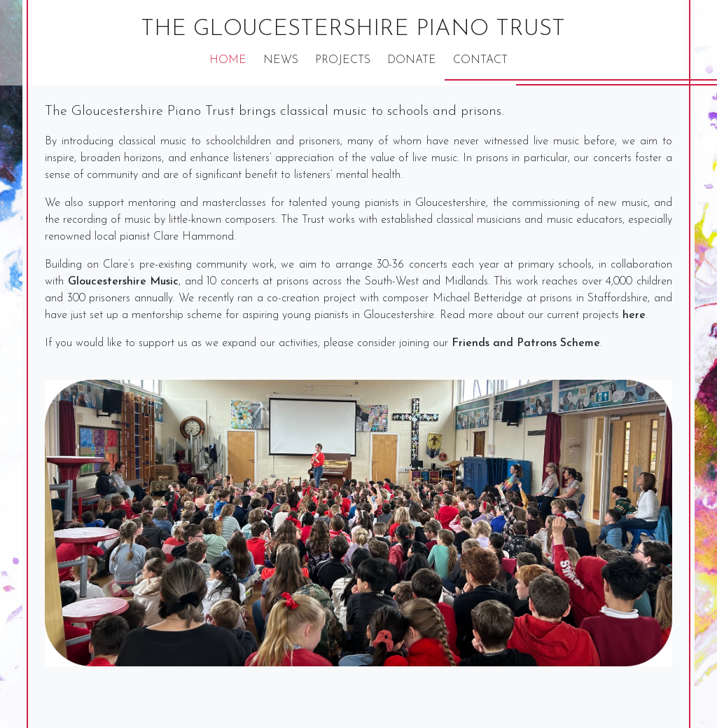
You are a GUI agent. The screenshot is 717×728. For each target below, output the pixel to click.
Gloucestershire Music (124, 282)
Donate (412, 60)
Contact (480, 60)
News (281, 60)
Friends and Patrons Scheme (526, 343)
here (634, 315)
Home (228, 60)
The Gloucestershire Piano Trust (353, 29)
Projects (343, 60)
